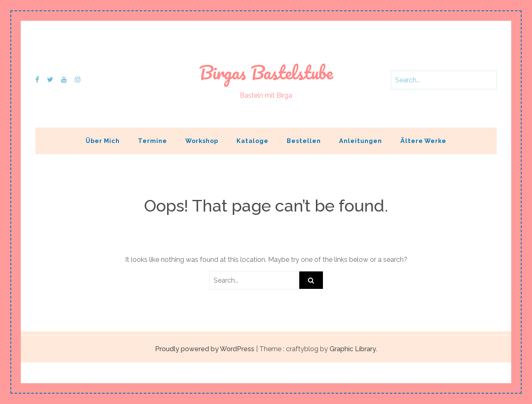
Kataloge (252, 141)
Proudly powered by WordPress (205, 349)
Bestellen (304, 141)
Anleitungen (361, 141)
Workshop (202, 141)
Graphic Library (353, 349)
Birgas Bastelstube (266, 72)
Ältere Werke (423, 141)
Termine (153, 141)
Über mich (103, 141)
